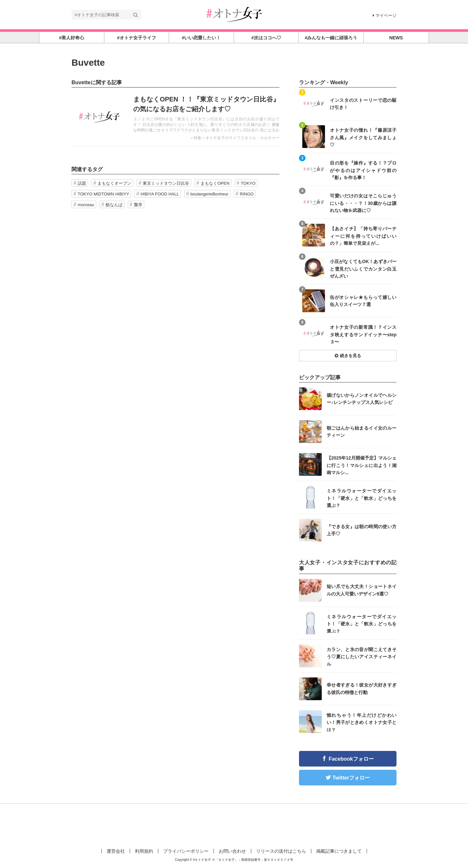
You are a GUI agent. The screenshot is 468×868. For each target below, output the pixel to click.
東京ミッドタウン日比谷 (166, 183)
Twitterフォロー (351, 778)
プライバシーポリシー (186, 851)
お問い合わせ (232, 851)
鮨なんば (114, 205)
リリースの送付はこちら (281, 851)
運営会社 (116, 851)
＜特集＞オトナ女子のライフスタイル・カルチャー (235, 138)
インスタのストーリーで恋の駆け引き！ (363, 104)
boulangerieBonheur (209, 194)
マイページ (385, 15)
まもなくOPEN (215, 183)
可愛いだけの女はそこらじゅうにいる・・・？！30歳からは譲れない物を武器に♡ (363, 203)
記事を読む (175, 117)
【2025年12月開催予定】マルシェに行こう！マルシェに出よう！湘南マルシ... (362, 465)
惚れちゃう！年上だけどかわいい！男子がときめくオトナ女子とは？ (362, 722)
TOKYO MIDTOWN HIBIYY (103, 194)
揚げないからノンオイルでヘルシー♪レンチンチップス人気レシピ (362, 399)
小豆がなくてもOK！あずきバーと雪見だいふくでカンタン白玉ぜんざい (363, 268)
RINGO (247, 194)
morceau (86, 205)
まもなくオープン (114, 183)
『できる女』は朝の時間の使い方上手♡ (362, 530)
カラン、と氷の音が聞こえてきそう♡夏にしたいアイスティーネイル (362, 656)
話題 (82, 183)
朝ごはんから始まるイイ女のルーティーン (362, 432)
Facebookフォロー (351, 759)
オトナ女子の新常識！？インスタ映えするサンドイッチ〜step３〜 (363, 334)
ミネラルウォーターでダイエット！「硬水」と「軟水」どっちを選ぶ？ (362, 498)
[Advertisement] (234, 825)
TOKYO (248, 183)
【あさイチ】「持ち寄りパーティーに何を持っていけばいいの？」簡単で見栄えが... (363, 236)
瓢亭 (138, 205)
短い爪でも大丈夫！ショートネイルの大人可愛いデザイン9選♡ (362, 590)
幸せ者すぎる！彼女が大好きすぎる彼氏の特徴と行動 (362, 688)
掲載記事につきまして (339, 851)
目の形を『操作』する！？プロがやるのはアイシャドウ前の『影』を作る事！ (363, 170)
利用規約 (144, 851)
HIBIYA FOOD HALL (160, 194)
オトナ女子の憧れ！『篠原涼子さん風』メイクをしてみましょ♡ (363, 137)
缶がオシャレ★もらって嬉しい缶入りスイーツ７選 (363, 301)
